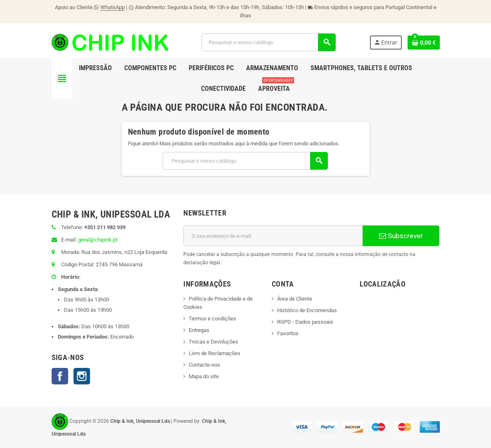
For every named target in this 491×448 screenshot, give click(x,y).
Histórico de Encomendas (307, 310)
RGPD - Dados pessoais (305, 322)
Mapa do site (204, 376)
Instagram (82, 376)
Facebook (60, 376)
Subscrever (401, 236)
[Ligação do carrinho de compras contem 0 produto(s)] (424, 43)
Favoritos (288, 333)
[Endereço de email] (273, 236)
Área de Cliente (295, 299)
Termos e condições (212, 319)
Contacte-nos (204, 365)
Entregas (199, 330)
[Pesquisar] (268, 42)
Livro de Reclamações (215, 353)
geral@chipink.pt (98, 240)
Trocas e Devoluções (213, 342)
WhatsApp (113, 7)
